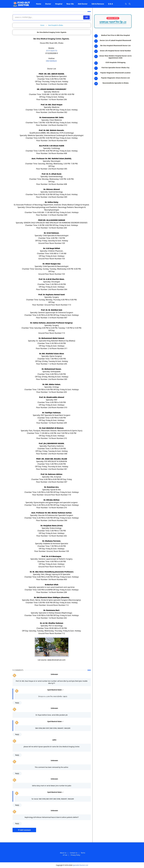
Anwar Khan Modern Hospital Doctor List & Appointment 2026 (115, 57)
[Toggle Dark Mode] (126, 4)
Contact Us (74, 853)
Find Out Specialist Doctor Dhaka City (115, 68)
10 (96, 84)
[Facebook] (121, 4)
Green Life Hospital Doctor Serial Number (115, 51)
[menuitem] (39, 4)
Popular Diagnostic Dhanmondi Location (115, 73)
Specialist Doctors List (80, 865)
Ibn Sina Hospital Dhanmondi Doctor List (115, 46)
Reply (17, 703)
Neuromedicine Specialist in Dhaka (115, 83)
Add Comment (24, 830)
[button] (39, 4)
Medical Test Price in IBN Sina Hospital (115, 35)
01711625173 (52, 51)
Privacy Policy (75, 855)
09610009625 (52, 61)
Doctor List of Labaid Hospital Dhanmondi (115, 40)
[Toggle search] (130, 4)
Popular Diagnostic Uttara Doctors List (115, 78)
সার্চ (86, 17)
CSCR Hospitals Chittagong (115, 62)
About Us (63, 853)
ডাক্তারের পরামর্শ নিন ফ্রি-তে (113, 22)
